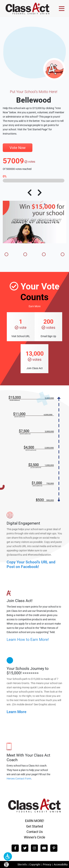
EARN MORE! (35, 821)
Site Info (22, 865)
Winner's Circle (35, 837)
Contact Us (35, 832)
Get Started (34, 826)
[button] (8, 856)
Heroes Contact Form (19, 779)
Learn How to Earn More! (28, 640)
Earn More (35, 306)
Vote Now (18, 148)
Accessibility (61, 865)
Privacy (47, 865)
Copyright (35, 865)
